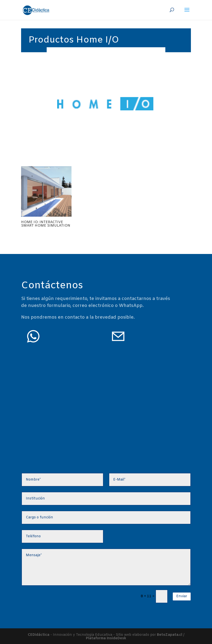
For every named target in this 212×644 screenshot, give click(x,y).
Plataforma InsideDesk (106, 638)
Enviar (182, 596)
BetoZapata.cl (170, 635)
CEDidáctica (39, 635)
